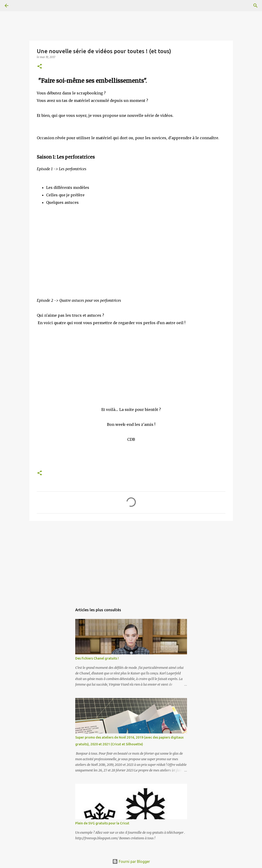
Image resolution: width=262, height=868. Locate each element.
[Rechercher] (20, 6)
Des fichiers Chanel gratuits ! (97, 658)
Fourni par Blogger (131, 861)
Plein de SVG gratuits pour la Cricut (102, 823)
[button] (40, 67)
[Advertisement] (131, 561)
